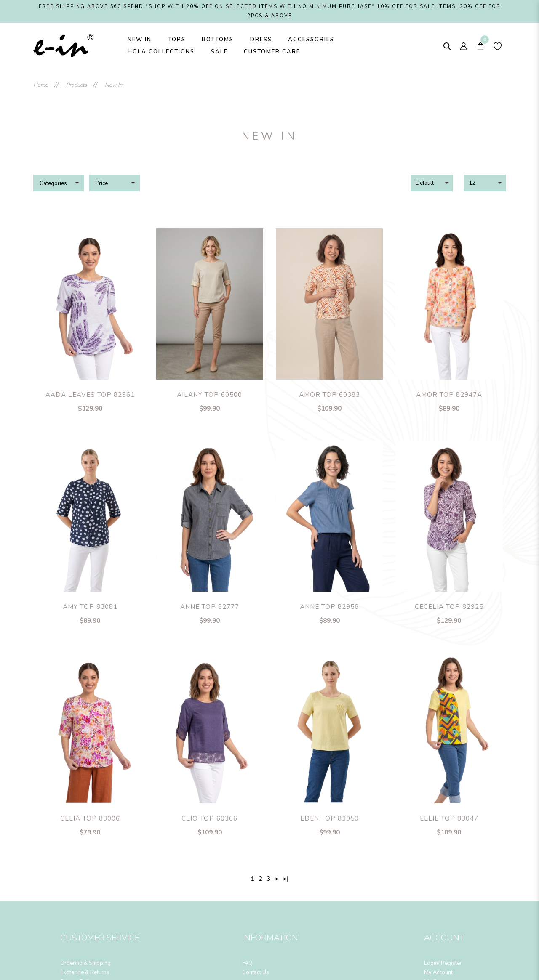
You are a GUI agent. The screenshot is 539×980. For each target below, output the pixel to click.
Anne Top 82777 (210, 607)
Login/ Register (443, 963)
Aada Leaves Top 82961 (90, 395)
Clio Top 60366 (209, 818)
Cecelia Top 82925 (449, 607)
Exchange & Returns (85, 972)
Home (41, 85)
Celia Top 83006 (90, 818)
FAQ (247, 963)
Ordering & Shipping (85, 963)
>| (286, 879)
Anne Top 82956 (329, 607)
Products (76, 85)
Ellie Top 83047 (449, 818)
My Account (438, 972)
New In (113, 85)
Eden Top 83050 (330, 818)
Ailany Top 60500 (209, 395)
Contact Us (256, 972)
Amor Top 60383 (330, 395)
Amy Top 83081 (90, 607)
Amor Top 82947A (449, 395)
